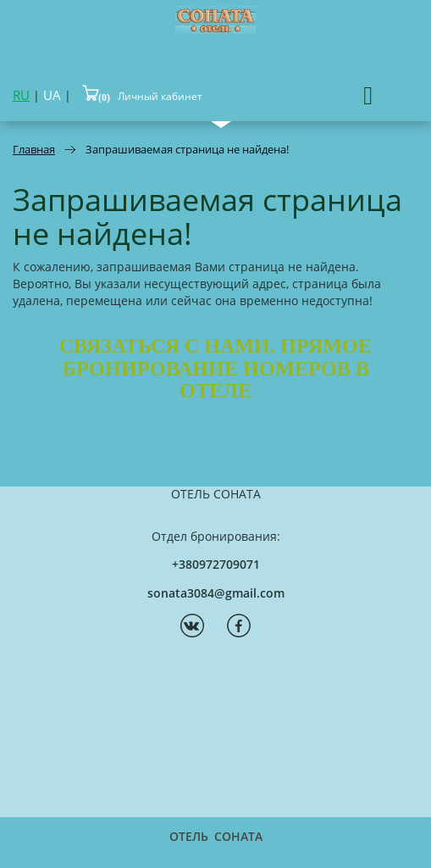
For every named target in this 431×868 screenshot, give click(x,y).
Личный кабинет (160, 96)
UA (52, 95)
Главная (34, 149)
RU (21, 95)
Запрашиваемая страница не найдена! (187, 149)
